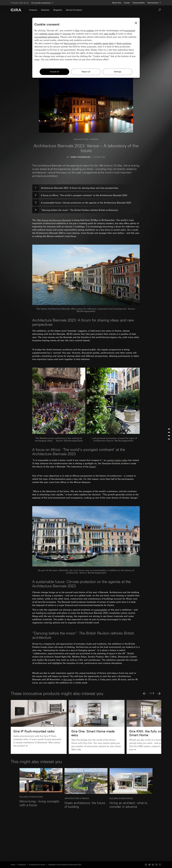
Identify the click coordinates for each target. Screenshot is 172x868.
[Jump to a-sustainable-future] (169, 436)
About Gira (117, 3)
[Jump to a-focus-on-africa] (169, 432)
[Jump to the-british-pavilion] (169, 439)
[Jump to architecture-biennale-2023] (169, 429)
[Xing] (156, 865)
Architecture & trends (37, 865)
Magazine (22, 865)
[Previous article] (145, 694)
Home (13, 865)
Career (127, 3)
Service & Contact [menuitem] (74, 10)
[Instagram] (146, 865)
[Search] (160, 10)
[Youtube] (149, 865)
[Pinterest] (160, 865)
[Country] (154, 3)
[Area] (42, 3)
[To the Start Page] (16, 10)
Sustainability (139, 3)
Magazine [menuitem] (58, 10)
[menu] (169, 434)
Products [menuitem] (33, 10)
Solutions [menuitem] (45, 10)
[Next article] (159, 694)
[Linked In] (153, 865)
